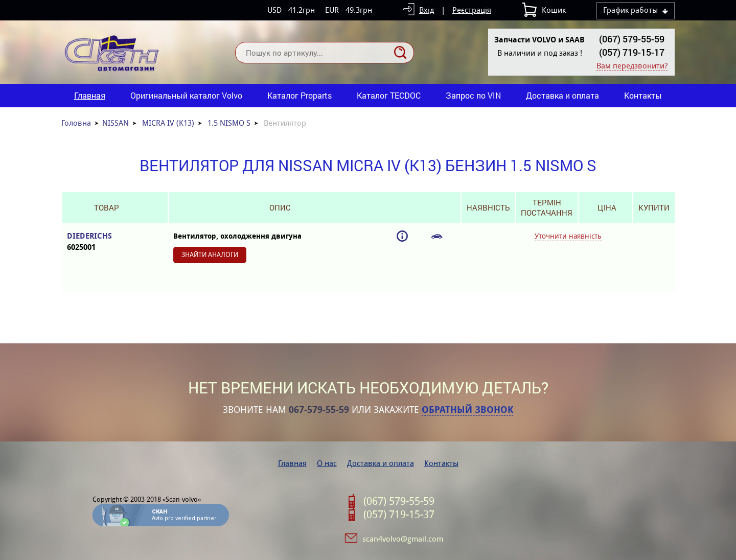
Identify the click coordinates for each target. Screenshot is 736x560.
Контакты (643, 95)
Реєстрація (472, 10)
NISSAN (116, 123)
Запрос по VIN (473, 95)
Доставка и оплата (562, 95)
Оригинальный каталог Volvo (186, 95)
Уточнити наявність (568, 236)
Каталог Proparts (300, 95)
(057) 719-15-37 (399, 515)
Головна (76, 123)
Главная (90, 95)
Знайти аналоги (210, 255)
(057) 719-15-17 (632, 52)
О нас (327, 463)
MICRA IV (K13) (168, 123)
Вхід (427, 10)
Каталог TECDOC (389, 95)
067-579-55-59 (319, 410)
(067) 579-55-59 (632, 39)
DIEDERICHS (106, 242)
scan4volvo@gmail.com (403, 539)
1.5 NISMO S (229, 123)
